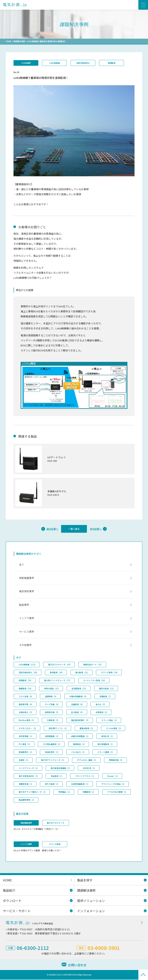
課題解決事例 (19, 41)
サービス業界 (27, 632)
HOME (9, 41)
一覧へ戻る (74, 529)
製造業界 (24, 605)
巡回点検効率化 (83, 63)
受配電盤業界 (27, 578)
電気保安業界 (27, 592)
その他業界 (26, 63)
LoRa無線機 (55, 63)
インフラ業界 (27, 618)
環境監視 (112, 63)
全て (22, 565)
